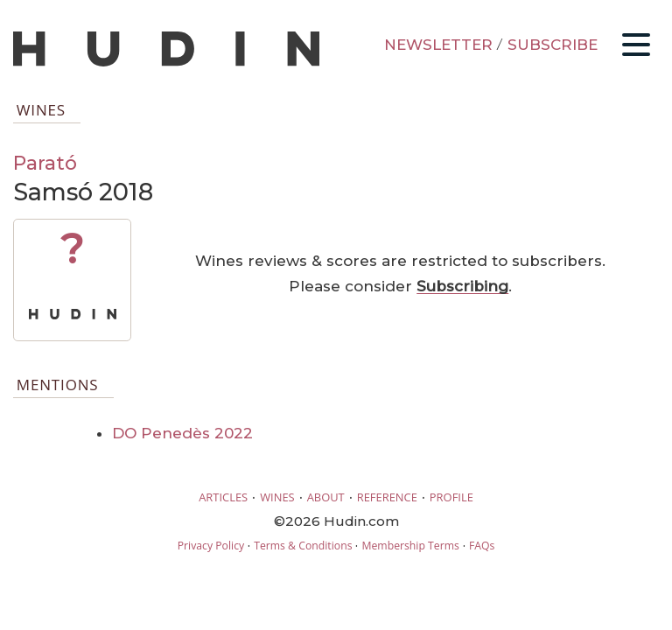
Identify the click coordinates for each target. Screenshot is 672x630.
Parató (45, 163)
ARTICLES (223, 497)
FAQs (482, 546)
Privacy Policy (211, 546)
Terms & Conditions (303, 546)
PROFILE (451, 497)
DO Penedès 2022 (182, 433)
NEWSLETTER (438, 45)
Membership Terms (410, 546)
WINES (277, 497)
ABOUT (326, 497)
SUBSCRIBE (553, 45)
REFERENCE (387, 497)
